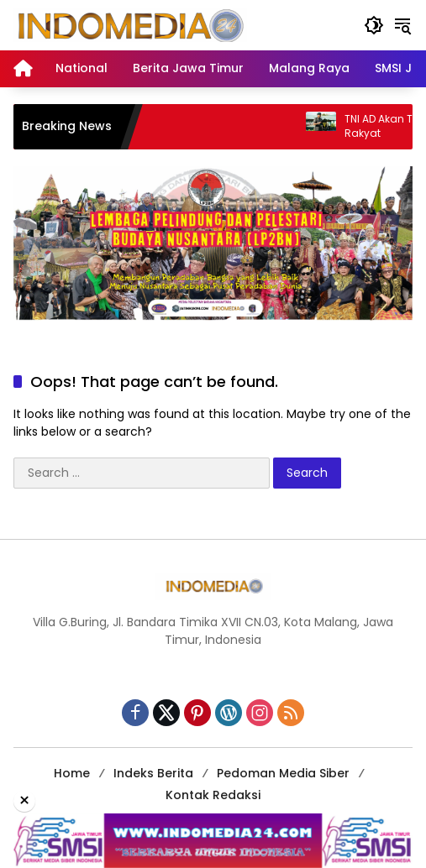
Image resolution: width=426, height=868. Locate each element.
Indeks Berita (153, 773)
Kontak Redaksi (213, 795)
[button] (374, 25)
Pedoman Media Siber (283, 773)
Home (72, 773)
